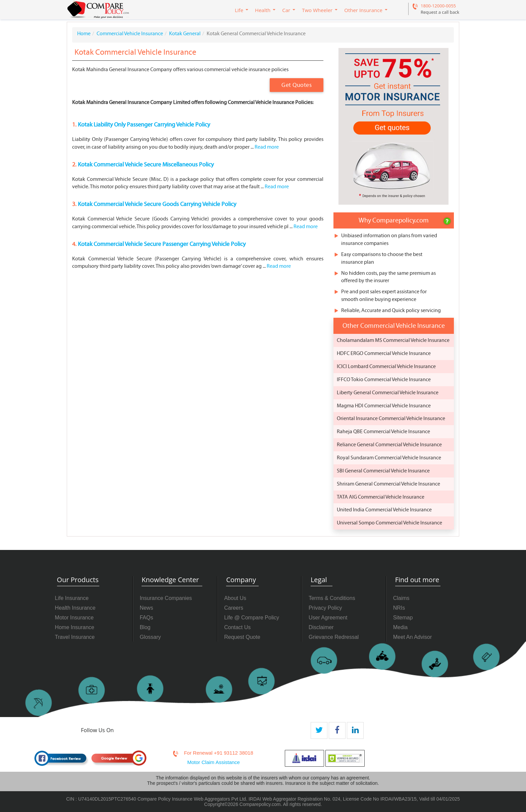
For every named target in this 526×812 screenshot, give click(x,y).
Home (84, 34)
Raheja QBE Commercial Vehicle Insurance (383, 432)
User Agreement (328, 618)
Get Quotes (297, 85)
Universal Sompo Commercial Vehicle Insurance (389, 523)
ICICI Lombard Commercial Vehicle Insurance (386, 366)
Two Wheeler (317, 10)
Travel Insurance (75, 637)
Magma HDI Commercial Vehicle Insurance (384, 406)
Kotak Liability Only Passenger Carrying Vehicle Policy (143, 125)
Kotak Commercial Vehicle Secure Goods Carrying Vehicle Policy (156, 204)
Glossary (150, 637)
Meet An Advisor (413, 637)
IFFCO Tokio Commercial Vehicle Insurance (384, 379)
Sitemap (403, 618)
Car (286, 10)
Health (263, 10)
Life (239, 10)
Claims (401, 598)
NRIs (399, 608)
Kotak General (185, 34)
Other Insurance (363, 10)
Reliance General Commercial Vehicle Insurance (389, 445)
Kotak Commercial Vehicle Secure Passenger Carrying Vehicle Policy (161, 244)
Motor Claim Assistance (214, 762)
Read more (267, 147)
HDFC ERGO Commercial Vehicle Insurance (384, 353)
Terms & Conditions (332, 598)
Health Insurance (75, 608)
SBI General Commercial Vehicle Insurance (383, 471)
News (146, 608)
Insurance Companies (166, 598)
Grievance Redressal (334, 637)
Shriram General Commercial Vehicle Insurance (388, 484)
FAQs (146, 618)
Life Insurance (72, 598)
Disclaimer (321, 627)
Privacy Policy (325, 608)
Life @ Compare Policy (252, 618)
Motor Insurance (74, 618)
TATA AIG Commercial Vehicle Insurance (381, 497)
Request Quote (242, 637)
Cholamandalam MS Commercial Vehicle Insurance (393, 340)
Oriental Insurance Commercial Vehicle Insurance (391, 418)
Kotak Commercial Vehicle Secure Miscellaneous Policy (145, 165)
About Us (235, 598)
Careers (234, 608)
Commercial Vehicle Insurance (130, 34)
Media (401, 627)
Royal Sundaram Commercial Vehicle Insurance (389, 458)
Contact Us (237, 627)
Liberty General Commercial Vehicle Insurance (388, 393)
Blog (145, 627)
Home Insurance (75, 627)
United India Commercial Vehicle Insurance (384, 510)
